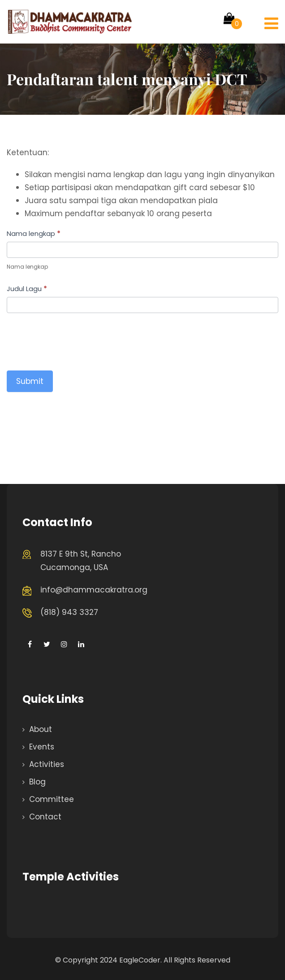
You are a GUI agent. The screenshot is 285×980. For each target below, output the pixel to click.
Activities (47, 764)
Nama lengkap (34, 233)
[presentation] (75, 340)
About (41, 729)
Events (42, 747)
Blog (37, 782)
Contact (45, 817)
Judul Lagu (27, 289)
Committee (52, 799)
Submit (30, 381)
